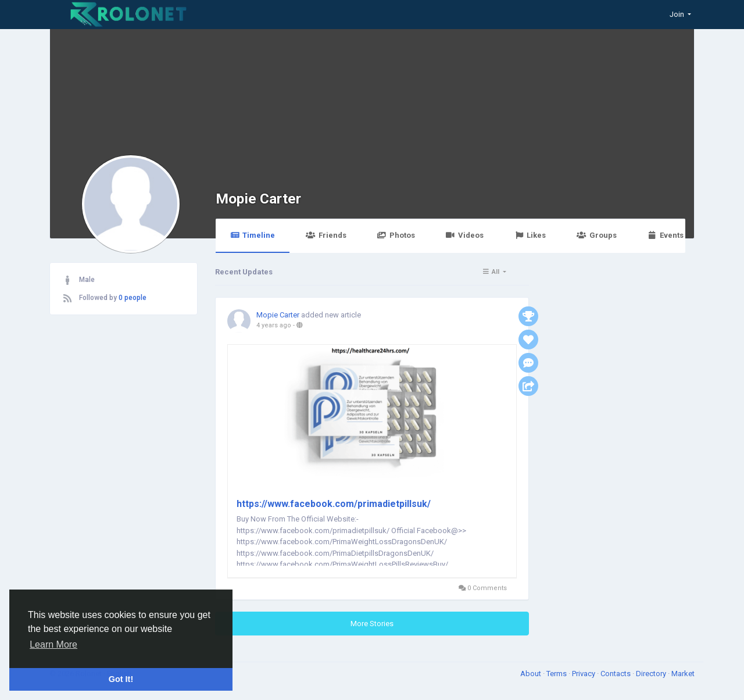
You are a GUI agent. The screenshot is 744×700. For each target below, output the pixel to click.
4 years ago (274, 325)
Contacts (616, 674)
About (532, 674)
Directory (652, 674)
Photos (396, 235)
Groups (596, 235)
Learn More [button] (53, 644)
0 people (133, 298)
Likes (530, 235)
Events (666, 235)
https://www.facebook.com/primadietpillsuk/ (334, 504)
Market (683, 674)
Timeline (253, 235)
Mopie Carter (258, 199)
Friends (326, 235)
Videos (465, 235)
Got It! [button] (121, 679)
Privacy (584, 674)
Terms (557, 674)
